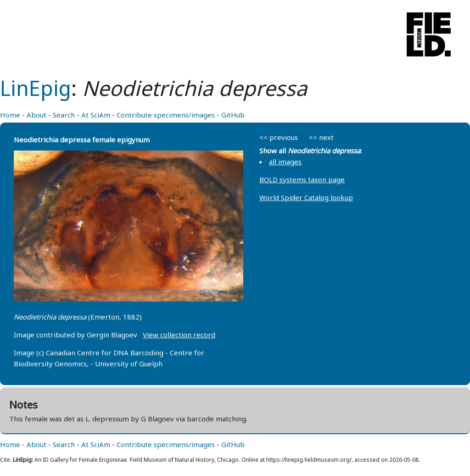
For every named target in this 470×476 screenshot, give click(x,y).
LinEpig (36, 88)
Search (64, 115)
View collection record (179, 335)
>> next (321, 137)
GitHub (233, 115)
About (36, 115)
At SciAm (96, 115)
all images (285, 162)
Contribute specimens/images (166, 115)
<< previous (279, 137)
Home (10, 115)
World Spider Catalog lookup (306, 197)
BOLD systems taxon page (302, 179)
